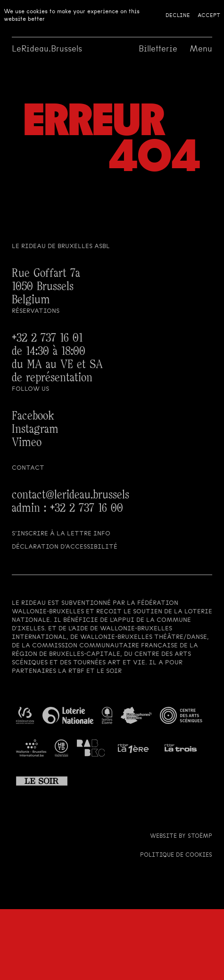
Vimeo (27, 443)
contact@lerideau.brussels (71, 495)
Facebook (33, 416)
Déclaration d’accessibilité (65, 546)
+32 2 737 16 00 (87, 508)
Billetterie (158, 49)
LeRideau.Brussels (47, 49)
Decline (178, 15)
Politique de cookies (176, 855)
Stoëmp (200, 836)
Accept (209, 15)
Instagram (35, 429)
